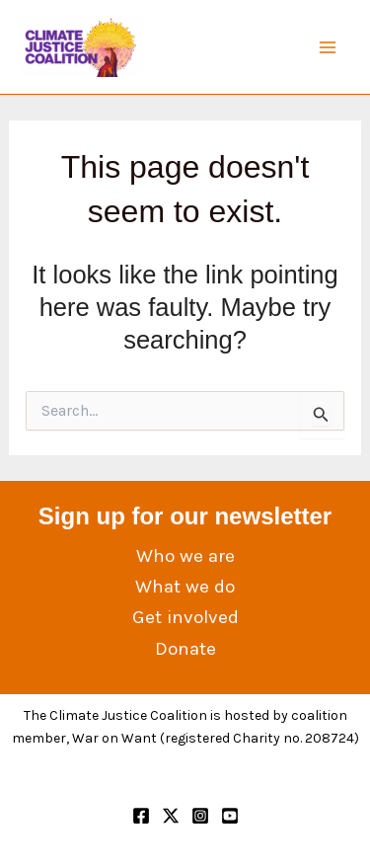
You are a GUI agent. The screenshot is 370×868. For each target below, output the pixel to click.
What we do (185, 587)
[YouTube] (230, 816)
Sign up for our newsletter (185, 516)
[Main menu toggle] (329, 47)
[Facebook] (141, 816)
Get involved (185, 617)
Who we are (185, 556)
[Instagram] (200, 816)
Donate (185, 649)
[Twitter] (171, 816)
